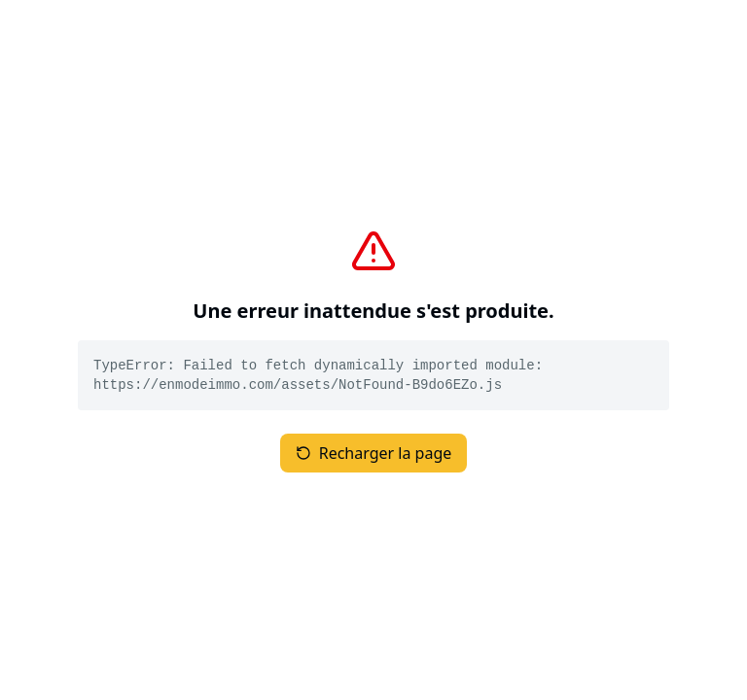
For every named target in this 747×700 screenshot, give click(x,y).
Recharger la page (374, 453)
